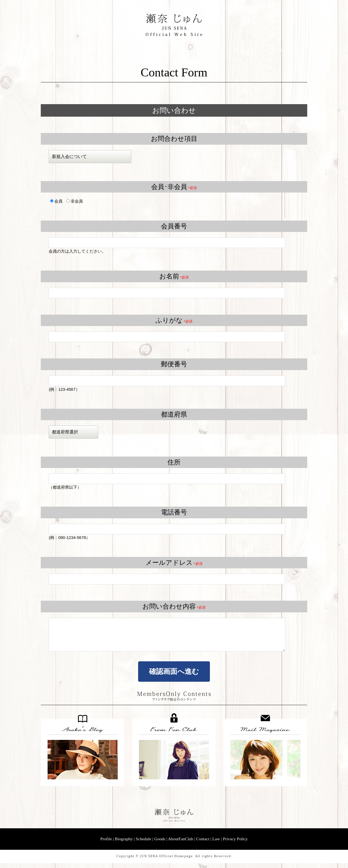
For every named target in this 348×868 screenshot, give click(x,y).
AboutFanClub (181, 844)
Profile (106, 844)
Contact (203, 844)
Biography (124, 844)
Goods (160, 844)
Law (216, 844)
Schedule (143, 844)
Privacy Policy (235, 844)
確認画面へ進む (174, 676)
